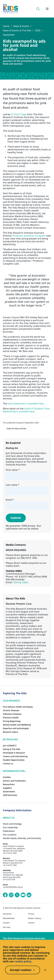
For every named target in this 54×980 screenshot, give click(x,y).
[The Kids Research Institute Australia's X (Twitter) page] (17, 895)
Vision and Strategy (12, 824)
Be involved (10, 739)
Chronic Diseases (11, 710)
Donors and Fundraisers (14, 781)
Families (7, 777)
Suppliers (7, 788)
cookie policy (23, 961)
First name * (13, 470)
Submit (16, 518)
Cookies (6, 923)
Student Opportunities (14, 760)
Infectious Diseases (12, 714)
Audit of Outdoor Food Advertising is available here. (26, 410)
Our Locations (10, 835)
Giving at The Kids (12, 749)
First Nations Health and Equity (18, 707)
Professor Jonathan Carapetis (29, 236)
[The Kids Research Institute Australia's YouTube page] (23, 895)
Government (9, 792)
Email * (10, 500)
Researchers (9, 784)
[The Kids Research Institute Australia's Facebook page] (5, 895)
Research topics (10, 732)
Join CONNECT (10, 746)
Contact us (8, 764)
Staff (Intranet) (10, 795)
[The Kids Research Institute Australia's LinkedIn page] (29, 895)
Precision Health (11, 718)
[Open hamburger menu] (47, 9)
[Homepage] (10, 9)
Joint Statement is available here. (26, 404)
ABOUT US (9, 818)
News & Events (21, 26)
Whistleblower (9, 918)
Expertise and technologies (16, 728)
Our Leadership (10, 827)
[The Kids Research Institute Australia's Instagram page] (11, 895)
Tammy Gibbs (21, 582)
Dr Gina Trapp (19, 114)
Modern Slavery (35, 918)
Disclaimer (7, 914)
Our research (11, 701)
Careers (31, 923)
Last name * (13, 485)
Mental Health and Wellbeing (17, 725)
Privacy (31, 914)
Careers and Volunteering (15, 756)
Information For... (15, 771)
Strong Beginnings (12, 721)
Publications (9, 831)
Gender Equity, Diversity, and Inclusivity (22, 838)
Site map (7, 927)
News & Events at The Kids (17, 30)
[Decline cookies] (45, 970)
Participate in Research (14, 753)
